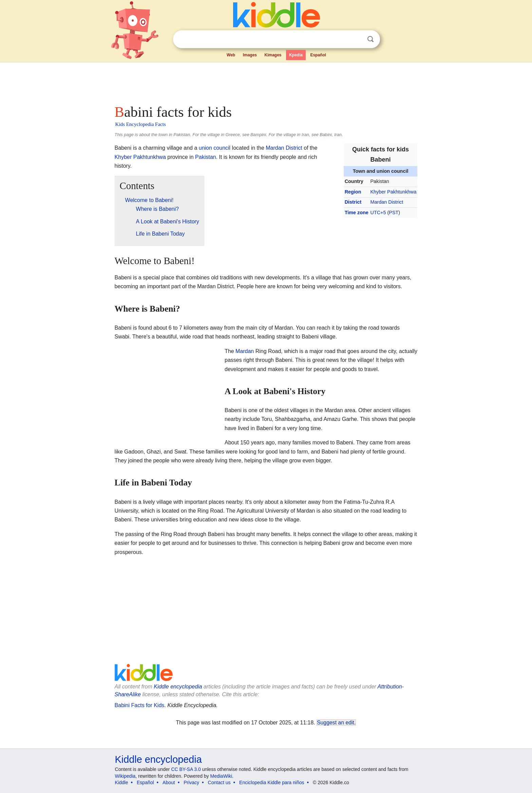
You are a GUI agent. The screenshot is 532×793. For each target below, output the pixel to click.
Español (318, 55)
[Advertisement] (266, 81)
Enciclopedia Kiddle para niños (272, 782)
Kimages (273, 55)
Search (370, 39)
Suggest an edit (336, 723)
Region (353, 192)
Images (250, 55)
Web (231, 55)
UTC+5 (378, 213)
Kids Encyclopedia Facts (141, 124)
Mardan (245, 351)
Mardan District (387, 202)
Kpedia (296, 55)
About (169, 782)
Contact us (219, 782)
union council (215, 148)
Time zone (357, 213)
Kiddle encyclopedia (178, 687)
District (353, 202)
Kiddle (122, 782)
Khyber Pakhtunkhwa (394, 192)
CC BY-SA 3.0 (186, 769)
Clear (357, 39)
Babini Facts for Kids (140, 705)
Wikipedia (125, 776)
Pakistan (205, 157)
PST (394, 213)
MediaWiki (221, 776)
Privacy (191, 782)
